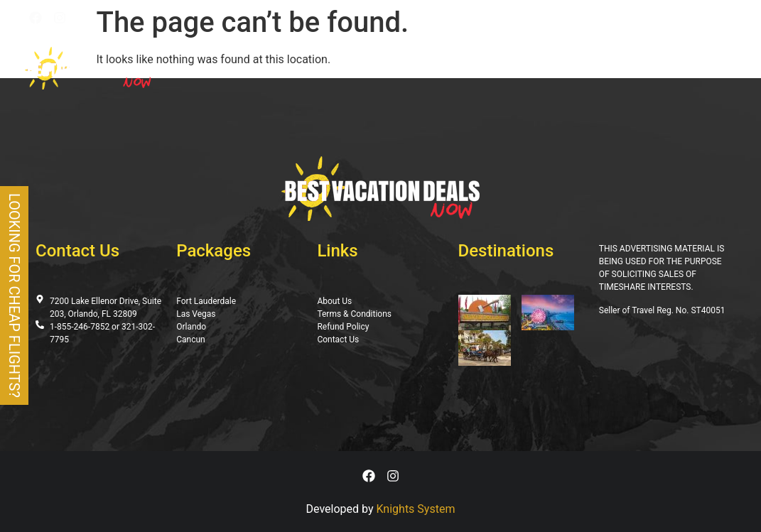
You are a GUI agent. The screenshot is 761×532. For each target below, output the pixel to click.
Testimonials (624, 68)
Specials (410, 68)
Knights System (416, 509)
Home (234, 68)
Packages (285, 68)
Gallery (500, 68)
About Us (555, 68)
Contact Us (699, 68)
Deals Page (349, 68)
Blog (456, 68)
